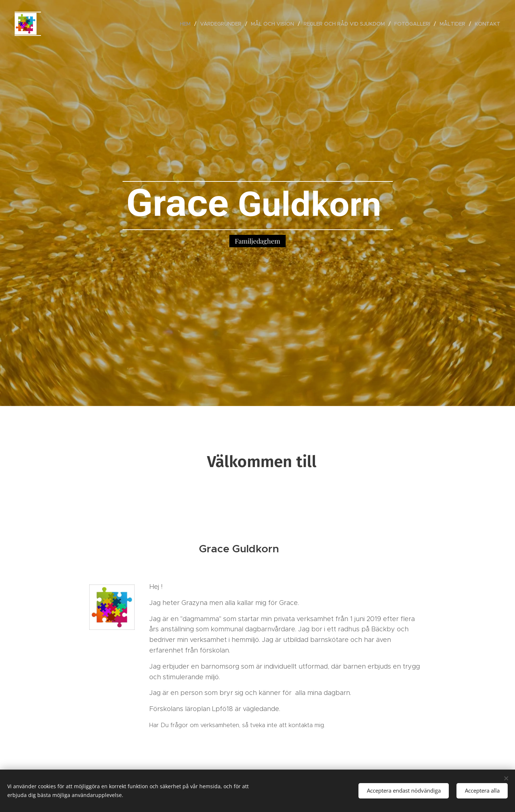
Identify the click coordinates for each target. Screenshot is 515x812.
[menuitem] (187, 24)
